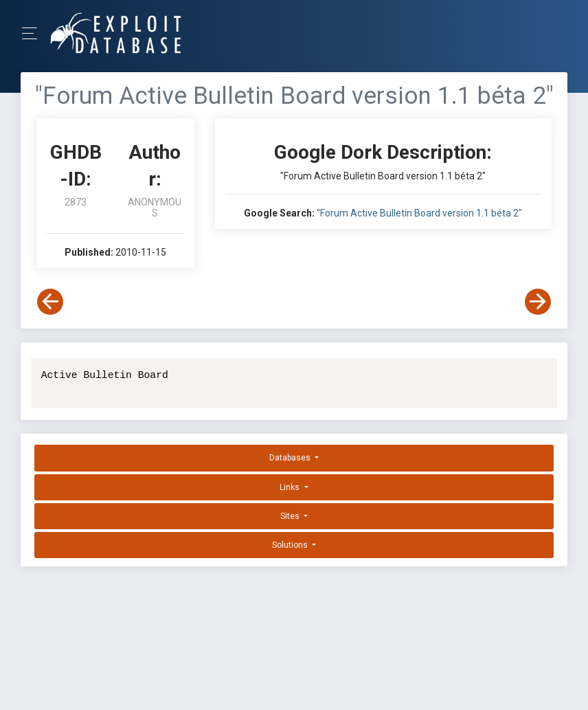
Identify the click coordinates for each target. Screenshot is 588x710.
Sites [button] (291, 516)
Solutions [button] (291, 545)
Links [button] (291, 487)
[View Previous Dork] (50, 302)
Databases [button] (291, 458)
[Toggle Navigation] (34, 33)
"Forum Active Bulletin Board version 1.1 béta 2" (419, 213)
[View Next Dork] (538, 302)
